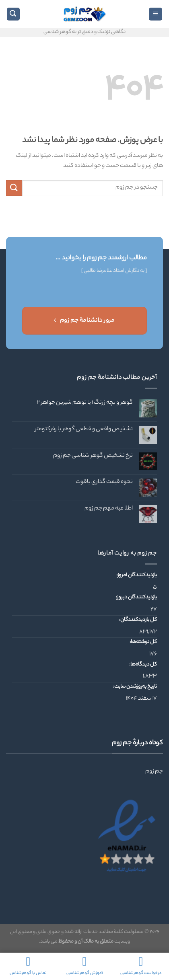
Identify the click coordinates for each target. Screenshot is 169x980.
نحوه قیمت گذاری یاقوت (104, 482)
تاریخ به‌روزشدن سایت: (135, 687)
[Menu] (156, 14)
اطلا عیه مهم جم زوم (109, 509)
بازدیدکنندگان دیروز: (136, 598)
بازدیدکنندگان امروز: (136, 575)
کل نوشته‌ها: (143, 642)
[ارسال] (14, 188)
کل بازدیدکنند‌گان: (138, 620)
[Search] (13, 14)
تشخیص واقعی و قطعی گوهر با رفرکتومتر (84, 430)
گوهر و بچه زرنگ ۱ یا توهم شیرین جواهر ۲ (85, 403)
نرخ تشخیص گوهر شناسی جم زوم (93, 456)
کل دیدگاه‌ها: (143, 665)
